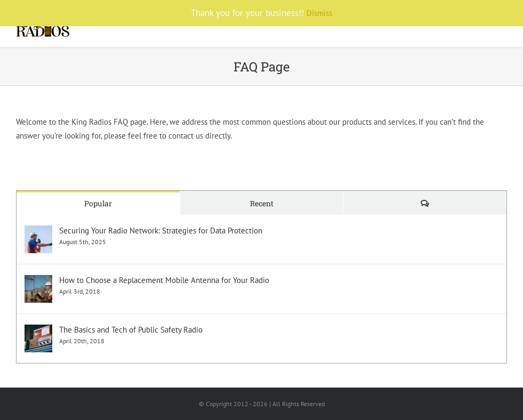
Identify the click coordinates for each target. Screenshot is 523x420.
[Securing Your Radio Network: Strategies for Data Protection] (38, 232)
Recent (262, 203)
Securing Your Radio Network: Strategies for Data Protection (161, 231)
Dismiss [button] (319, 13)
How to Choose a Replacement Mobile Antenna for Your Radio (164, 280)
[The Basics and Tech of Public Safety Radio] (38, 331)
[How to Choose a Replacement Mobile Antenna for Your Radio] (38, 282)
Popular (98, 203)
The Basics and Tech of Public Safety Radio (131, 330)
